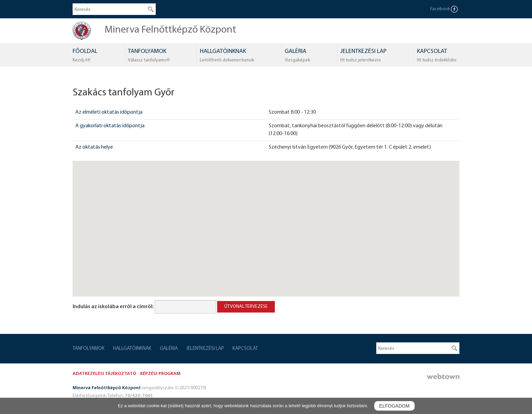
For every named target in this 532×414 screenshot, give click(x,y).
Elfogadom (394, 406)
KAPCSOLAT (437, 56)
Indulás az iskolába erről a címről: (113, 307)
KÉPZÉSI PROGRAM (160, 374)
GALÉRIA (297, 56)
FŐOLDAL (85, 56)
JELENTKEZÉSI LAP (363, 56)
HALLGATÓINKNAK (227, 56)
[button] (266, 222)
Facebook (444, 9)
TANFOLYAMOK (149, 56)
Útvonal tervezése (246, 307)
